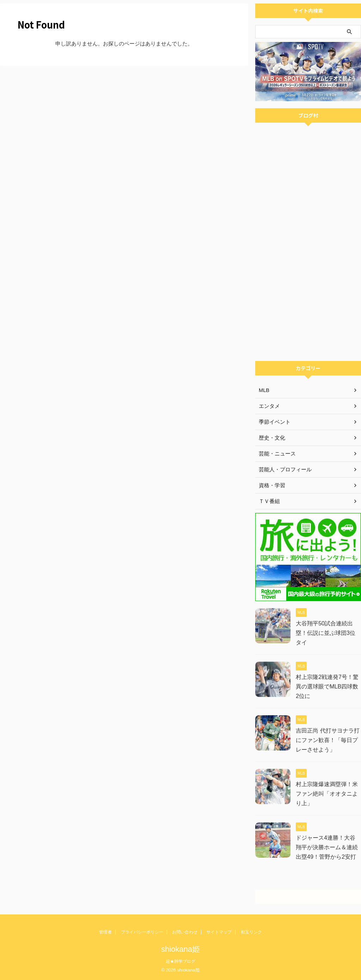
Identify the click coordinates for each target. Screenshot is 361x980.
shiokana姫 (180, 949)
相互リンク (251, 932)
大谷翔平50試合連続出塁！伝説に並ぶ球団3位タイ (328, 633)
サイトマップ (219, 932)
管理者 (105, 932)
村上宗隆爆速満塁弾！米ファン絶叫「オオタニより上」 (327, 794)
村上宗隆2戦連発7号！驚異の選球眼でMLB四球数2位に (327, 687)
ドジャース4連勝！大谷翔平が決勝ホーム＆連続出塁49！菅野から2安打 (328, 847)
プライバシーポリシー (142, 932)
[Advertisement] (308, 313)
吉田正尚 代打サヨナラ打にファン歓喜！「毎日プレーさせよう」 (328, 740)
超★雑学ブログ (180, 961)
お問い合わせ (185, 932)
